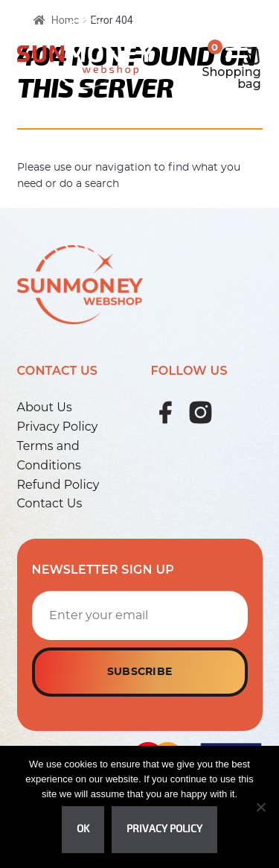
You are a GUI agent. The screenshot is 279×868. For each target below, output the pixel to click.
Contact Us (50, 503)
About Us (45, 407)
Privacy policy (164, 829)
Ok (83, 829)
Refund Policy (58, 485)
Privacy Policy (58, 427)
